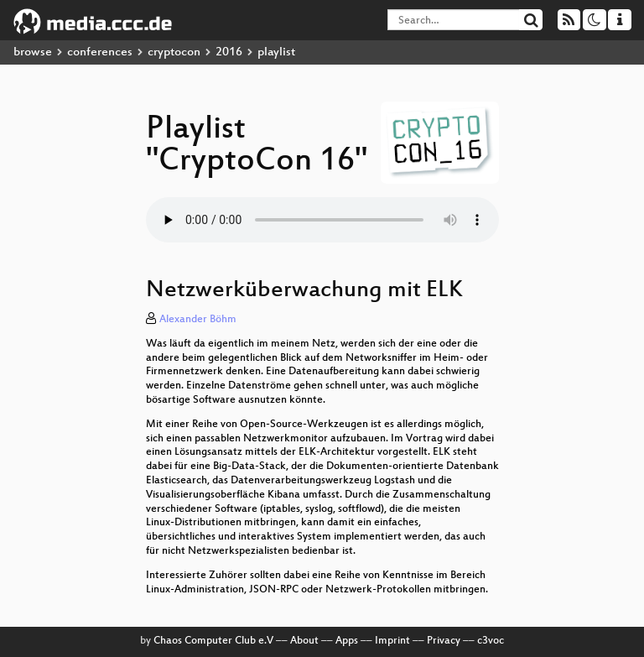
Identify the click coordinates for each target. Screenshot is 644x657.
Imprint (392, 641)
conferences (100, 52)
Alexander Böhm (198, 320)
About (304, 641)
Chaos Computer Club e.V (213, 641)
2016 (229, 52)
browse (33, 52)
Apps (347, 641)
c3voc (491, 641)
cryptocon (174, 52)
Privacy (444, 641)
